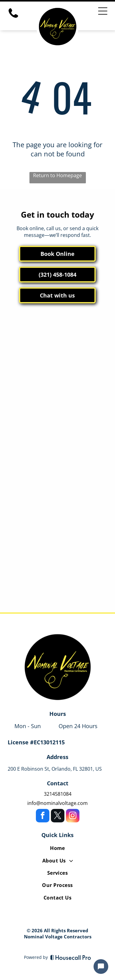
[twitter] (58, 816)
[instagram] (73, 816)
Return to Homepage (57, 175)
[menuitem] (57, 849)
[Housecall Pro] (71, 957)
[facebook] (43, 816)
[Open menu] (103, 11)
